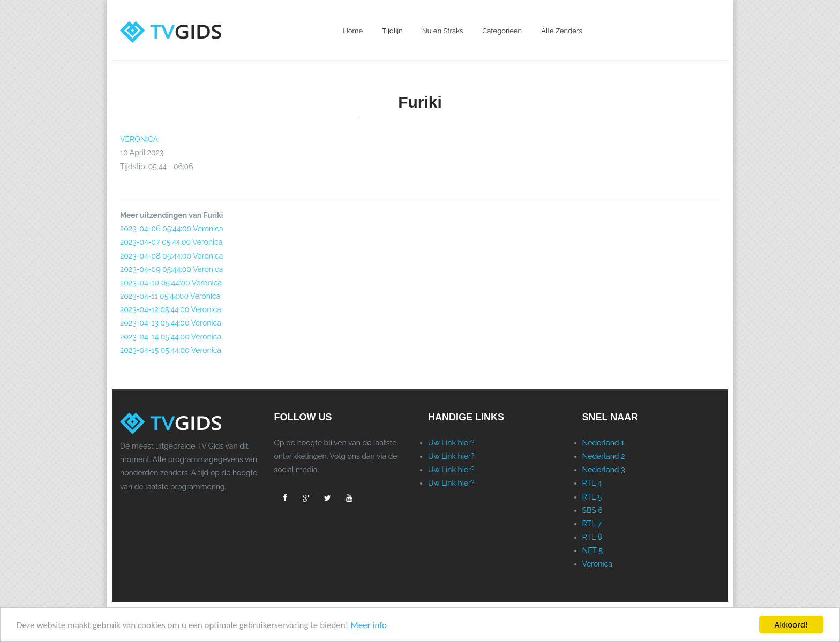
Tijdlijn (392, 31)
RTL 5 (592, 497)
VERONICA (139, 139)
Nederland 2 (604, 456)
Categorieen (502, 31)
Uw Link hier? (451, 443)
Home (353, 31)
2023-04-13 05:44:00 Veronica (171, 323)
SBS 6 (592, 510)
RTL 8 (592, 537)
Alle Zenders (562, 31)
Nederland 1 (603, 443)
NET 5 (593, 550)
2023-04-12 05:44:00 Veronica (171, 309)
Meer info (369, 625)
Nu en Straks (443, 31)
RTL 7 (592, 524)
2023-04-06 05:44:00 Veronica (172, 229)
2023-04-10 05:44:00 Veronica (171, 283)
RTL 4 (592, 483)
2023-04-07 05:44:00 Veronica (171, 242)
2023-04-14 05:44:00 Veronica (171, 337)
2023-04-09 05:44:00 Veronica (171, 269)
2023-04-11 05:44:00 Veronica (170, 296)
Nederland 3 (604, 470)
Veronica (597, 564)
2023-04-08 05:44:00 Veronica (171, 256)
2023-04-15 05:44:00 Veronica (171, 350)
